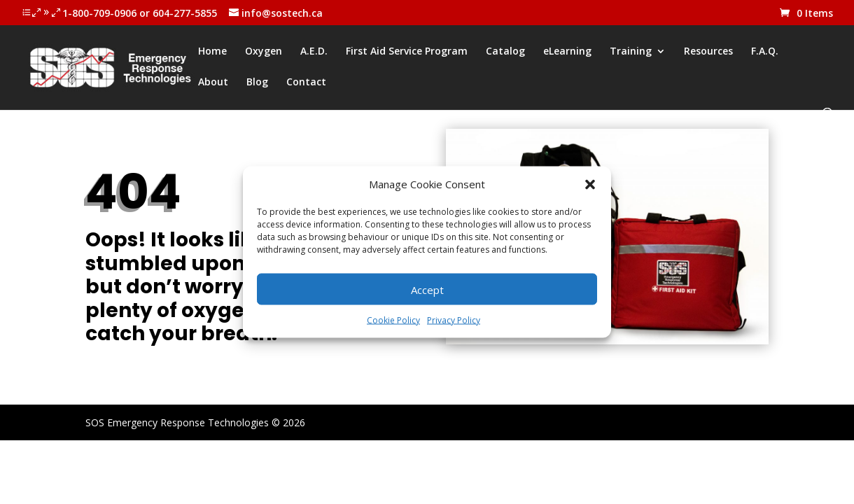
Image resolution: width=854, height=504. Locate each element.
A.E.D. (314, 52)
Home (212, 52)
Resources (708, 52)
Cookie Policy (393, 320)
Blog (257, 83)
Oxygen (264, 52)
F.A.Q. (765, 52)
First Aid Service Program (407, 52)
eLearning (567, 52)
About (213, 83)
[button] (590, 184)
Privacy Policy (454, 320)
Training (631, 52)
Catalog (505, 52)
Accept (427, 289)
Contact (306, 83)
